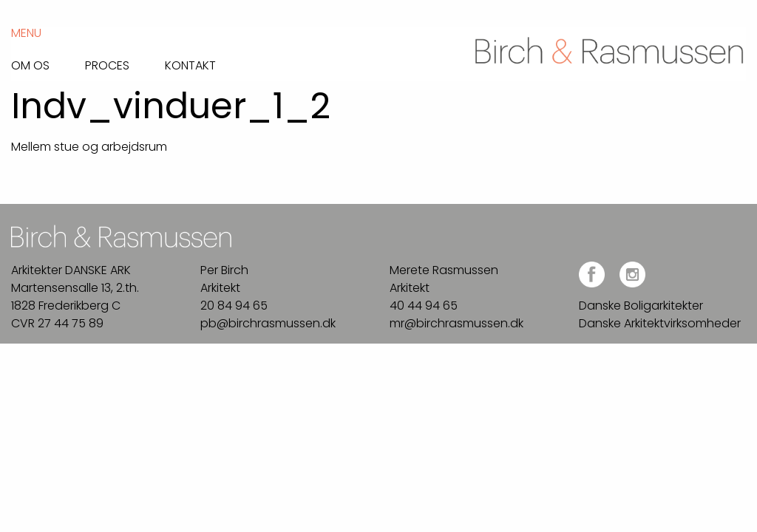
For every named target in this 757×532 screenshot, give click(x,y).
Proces (107, 64)
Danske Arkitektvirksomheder (660, 323)
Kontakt (190, 64)
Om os (30, 64)
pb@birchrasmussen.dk (268, 323)
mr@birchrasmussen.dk (456, 323)
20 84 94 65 (234, 306)
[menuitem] (48, 62)
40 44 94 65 (424, 306)
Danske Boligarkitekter (641, 306)
